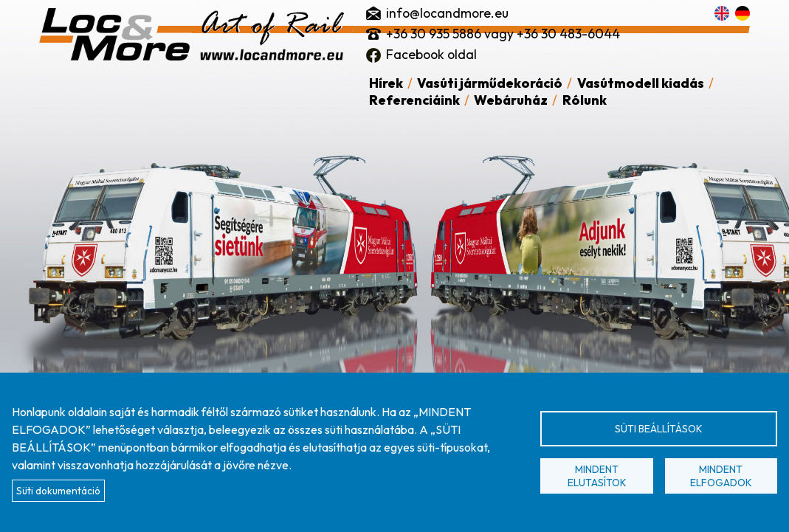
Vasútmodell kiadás (641, 83)
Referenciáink (414, 100)
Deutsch (743, 13)
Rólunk (585, 100)
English (722, 13)
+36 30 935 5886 (434, 34)
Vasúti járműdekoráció (490, 83)
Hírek (386, 83)
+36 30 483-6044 (568, 34)
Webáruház (511, 100)
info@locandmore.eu (447, 13)
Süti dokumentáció (58, 491)
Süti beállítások (659, 429)
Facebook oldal (431, 54)
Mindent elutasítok (597, 476)
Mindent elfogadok (721, 476)
